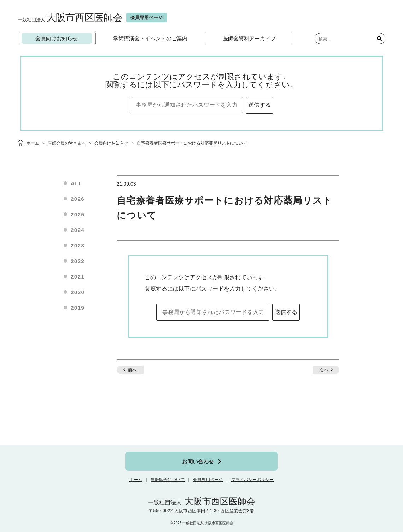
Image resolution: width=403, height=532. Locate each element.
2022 (78, 261)
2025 (78, 214)
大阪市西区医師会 (70, 17)
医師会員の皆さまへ (67, 143)
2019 (78, 308)
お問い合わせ (198, 461)
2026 (78, 199)
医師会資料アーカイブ (249, 38)
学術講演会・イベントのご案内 (150, 38)
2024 (78, 230)
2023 (78, 245)
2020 (78, 292)
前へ (132, 370)
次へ (324, 370)
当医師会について (168, 480)
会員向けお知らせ (57, 38)
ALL (77, 183)
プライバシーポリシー (252, 480)
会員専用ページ (208, 480)
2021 (78, 277)
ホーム (136, 480)
